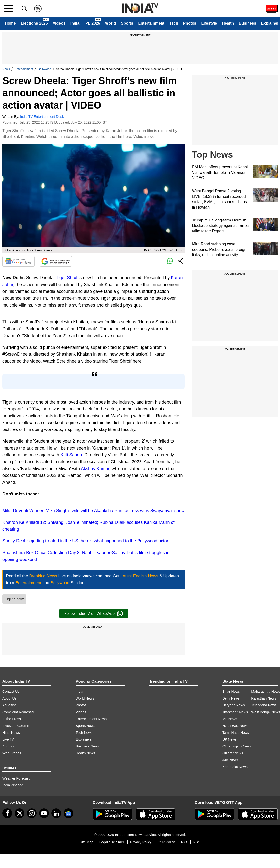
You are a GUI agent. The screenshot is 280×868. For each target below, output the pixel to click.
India (75, 23)
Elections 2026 (34, 23)
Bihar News (231, 692)
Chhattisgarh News (237, 746)
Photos (190, 23)
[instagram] (32, 813)
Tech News (84, 733)
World (111, 23)
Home (10, 23)
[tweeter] (20, 813)
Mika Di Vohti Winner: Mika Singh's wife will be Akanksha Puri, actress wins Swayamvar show (94, 511)
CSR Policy (166, 842)
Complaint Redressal (18, 712)
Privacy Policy (141, 842)
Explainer (270, 23)
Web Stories (12, 753)
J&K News (230, 760)
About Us (10, 698)
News (6, 69)
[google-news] (68, 813)
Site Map (86, 842)
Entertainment (151, 23)
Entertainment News (91, 719)
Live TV (8, 739)
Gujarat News (233, 753)
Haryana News (234, 705)
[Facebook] (7, 813)
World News (85, 698)
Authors (8, 746)
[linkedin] (56, 813)
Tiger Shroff (67, 278)
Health (228, 23)
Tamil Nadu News (236, 733)
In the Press (12, 719)
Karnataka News (235, 767)
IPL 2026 (92, 23)
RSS (197, 842)
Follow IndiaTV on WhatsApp (94, 614)
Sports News (85, 726)
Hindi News (11, 733)
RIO (184, 842)
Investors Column (16, 726)
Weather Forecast (16, 778)
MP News (230, 719)
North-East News (235, 726)
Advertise (10, 705)
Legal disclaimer (112, 842)
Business (247, 23)
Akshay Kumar (95, 469)
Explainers (84, 739)
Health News (85, 753)
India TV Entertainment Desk (42, 117)
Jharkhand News (235, 712)
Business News (87, 746)
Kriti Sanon (71, 455)
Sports (127, 23)
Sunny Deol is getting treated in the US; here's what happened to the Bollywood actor (85, 541)
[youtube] (44, 813)
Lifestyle (209, 23)
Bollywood (45, 69)
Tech (174, 23)
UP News (229, 739)
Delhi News (231, 698)
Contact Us (11, 692)
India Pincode (13, 785)
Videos (59, 23)
